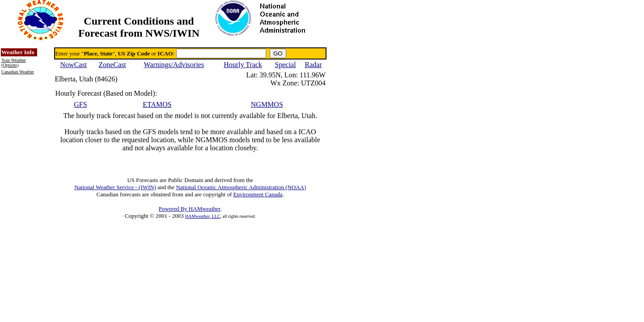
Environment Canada (258, 194)
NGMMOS (267, 104)
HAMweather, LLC (203, 216)
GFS (80, 104)
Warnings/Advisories (174, 65)
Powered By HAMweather (190, 209)
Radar (314, 65)
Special (286, 65)
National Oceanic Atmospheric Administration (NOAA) (241, 187)
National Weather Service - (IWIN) (115, 187)
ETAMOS (157, 104)
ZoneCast (112, 65)
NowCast (74, 65)
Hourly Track (243, 65)
